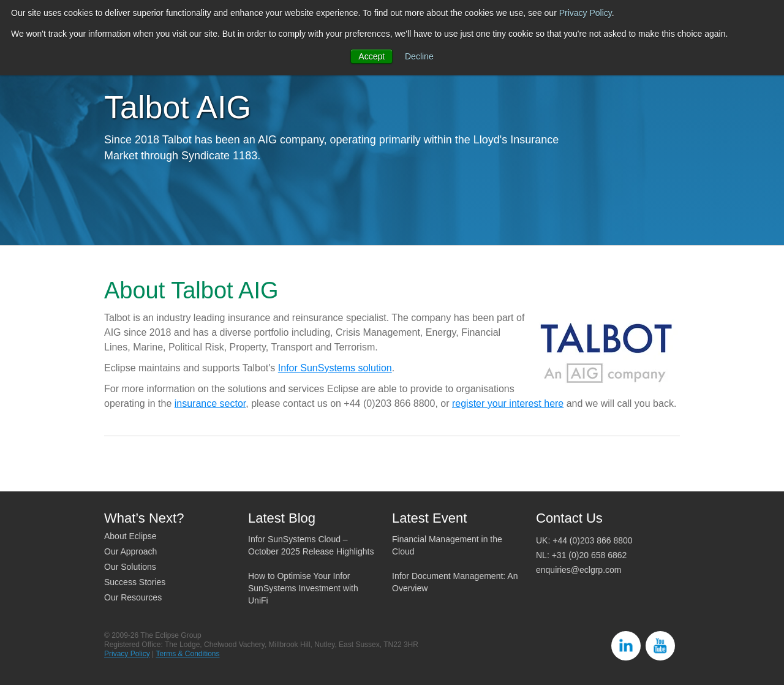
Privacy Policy (586, 13)
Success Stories (135, 582)
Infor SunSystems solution (335, 368)
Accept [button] (371, 56)
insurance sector (210, 403)
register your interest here (508, 403)
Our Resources (133, 597)
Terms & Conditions (187, 654)
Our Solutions (130, 567)
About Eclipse (130, 536)
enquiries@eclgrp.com (579, 570)
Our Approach (130, 551)
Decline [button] (419, 56)
